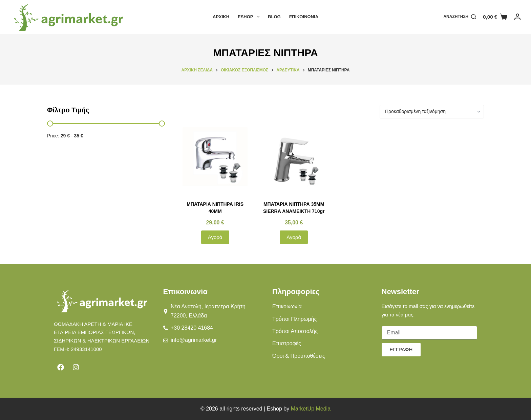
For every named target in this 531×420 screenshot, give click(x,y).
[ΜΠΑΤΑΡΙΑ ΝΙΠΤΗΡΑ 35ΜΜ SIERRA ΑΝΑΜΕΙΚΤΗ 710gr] (294, 160)
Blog (274, 17)
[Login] (517, 17)
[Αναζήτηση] (460, 17)
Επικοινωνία (304, 17)
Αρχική (221, 17)
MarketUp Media (311, 409)
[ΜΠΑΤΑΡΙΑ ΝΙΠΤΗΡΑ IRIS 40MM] (215, 160)
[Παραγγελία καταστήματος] (432, 112)
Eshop (250, 17)
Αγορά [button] (215, 237)
